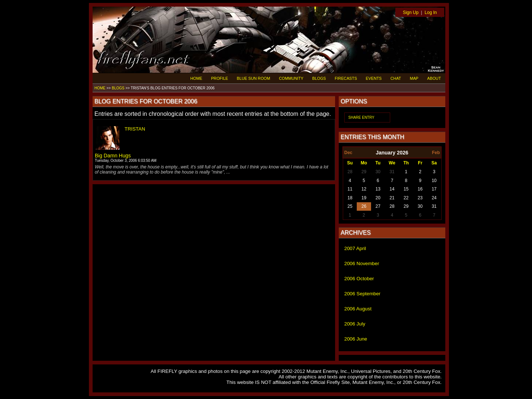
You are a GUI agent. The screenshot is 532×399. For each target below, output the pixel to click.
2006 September (362, 294)
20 (378, 198)
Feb (436, 153)
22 (406, 198)
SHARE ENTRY (361, 117)
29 (364, 172)
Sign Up (411, 13)
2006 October (359, 279)
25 (350, 206)
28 (350, 172)
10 (434, 181)
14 (392, 189)
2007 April (355, 248)
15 (406, 189)
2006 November (362, 263)
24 (434, 198)
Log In (431, 13)
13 (378, 189)
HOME (196, 78)
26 (364, 206)
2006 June (356, 339)
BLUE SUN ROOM (254, 78)
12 (364, 189)
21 (392, 198)
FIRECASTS (346, 78)
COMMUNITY (291, 78)
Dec (348, 153)
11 (350, 189)
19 (364, 198)
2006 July (355, 324)
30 (378, 172)
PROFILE (219, 78)
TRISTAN (135, 129)
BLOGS (319, 78)
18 (350, 198)
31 (392, 172)
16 (420, 189)
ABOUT (434, 78)
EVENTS (374, 78)
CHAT (396, 78)
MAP (414, 78)
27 (378, 206)
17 (434, 189)
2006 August (358, 309)
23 (420, 198)
